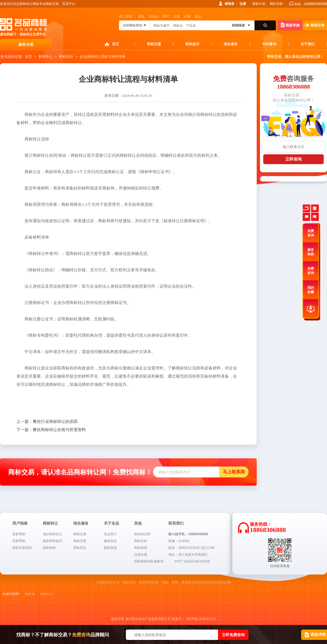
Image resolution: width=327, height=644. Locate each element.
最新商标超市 (53, 541)
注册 (243, 4)
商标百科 (141, 541)
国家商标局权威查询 (149, 561)
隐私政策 (110, 548)
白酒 (177, 16)
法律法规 (141, 555)
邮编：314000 (179, 541)
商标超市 (192, 44)
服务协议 (110, 541)
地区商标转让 (53, 534)
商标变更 (80, 541)
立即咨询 (293, 159)
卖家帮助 (19, 534)
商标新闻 (141, 548)
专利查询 (269, 44)
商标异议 (80, 548)
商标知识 (66, 57)
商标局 (30, 594)
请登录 (229, 4)
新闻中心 (46, 57)
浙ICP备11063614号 (201, 619)
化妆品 (154, 16)
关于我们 (308, 44)
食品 (198, 16)
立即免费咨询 (233, 635)
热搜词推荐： (12, 594)
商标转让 (47, 594)
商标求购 (290, 25)
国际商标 (49, 548)
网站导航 (276, 4)
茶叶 (166, 16)
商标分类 (259, 4)
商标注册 (154, 44)
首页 (116, 44)
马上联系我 (234, 472)
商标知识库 (142, 534)
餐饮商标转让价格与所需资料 (51, 430)
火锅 (187, 16)
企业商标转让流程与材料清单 (103, 57)
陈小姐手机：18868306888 (188, 534)
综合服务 (231, 44)
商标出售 (315, 25)
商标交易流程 (22, 548)
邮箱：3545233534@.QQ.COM (191, 548)
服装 (141, 16)
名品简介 (110, 534)
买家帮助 (19, 541)
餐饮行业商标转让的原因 (47, 422)
